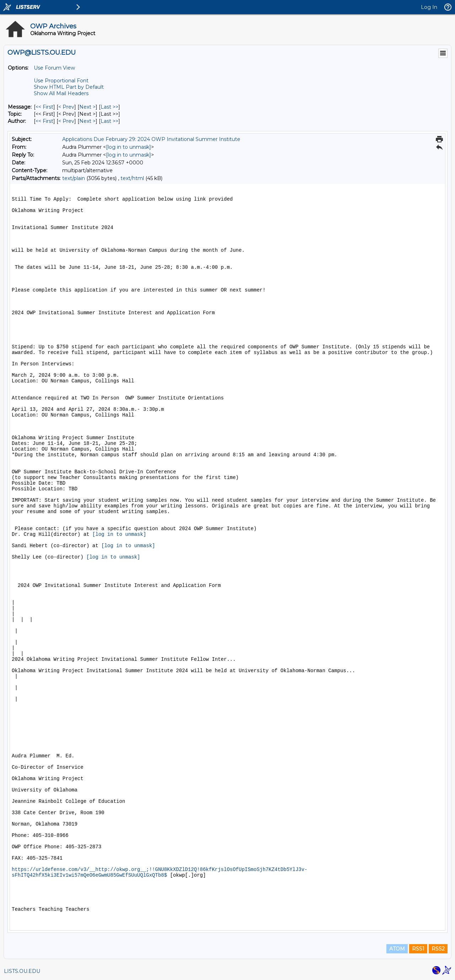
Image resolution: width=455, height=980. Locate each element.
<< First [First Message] (44, 107)
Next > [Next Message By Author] (87, 121)
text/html (132, 178)
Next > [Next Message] (87, 107)
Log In (429, 7)
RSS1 (418, 949)
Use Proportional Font (61, 81)
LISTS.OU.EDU (22, 971)
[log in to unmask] (129, 147)
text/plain (74, 178)
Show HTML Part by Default (69, 87)
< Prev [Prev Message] (66, 107)
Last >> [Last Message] (109, 107)
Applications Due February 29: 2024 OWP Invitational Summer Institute (151, 139)
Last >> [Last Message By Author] (109, 121)
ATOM (397, 949)
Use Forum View (54, 68)
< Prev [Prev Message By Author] (66, 121)
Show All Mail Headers (61, 93)
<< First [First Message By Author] (44, 121)
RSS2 (438, 949)
